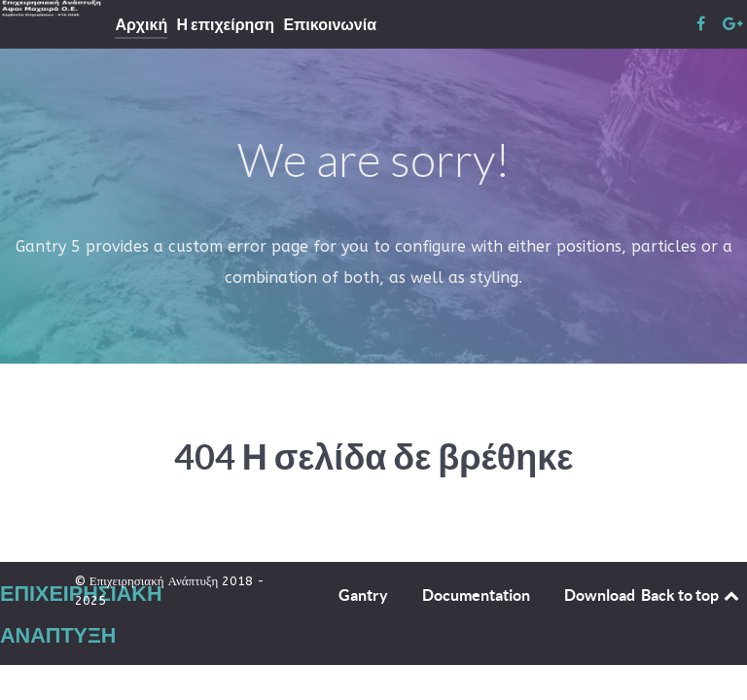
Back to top (692, 595)
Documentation (476, 595)
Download (600, 595)
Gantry (363, 595)
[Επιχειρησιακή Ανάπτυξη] (56, 8)
